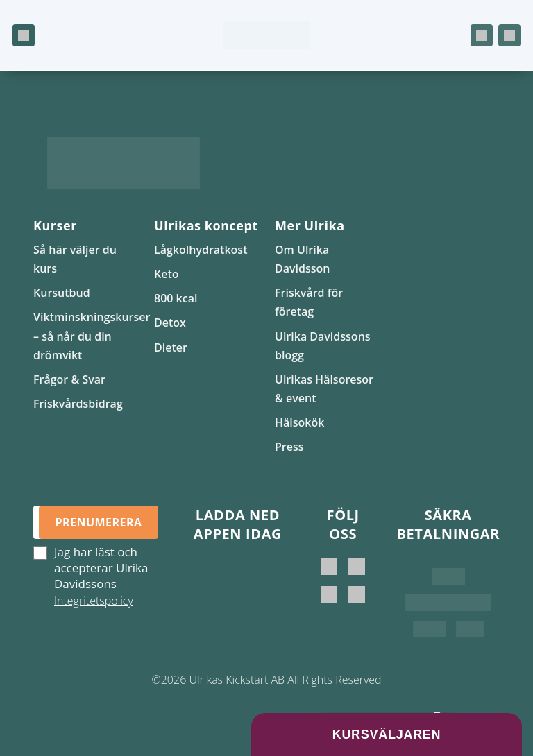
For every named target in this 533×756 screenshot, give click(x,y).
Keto (167, 274)
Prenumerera (98, 522)
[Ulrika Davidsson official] (357, 567)
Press (289, 447)
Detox (170, 323)
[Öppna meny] (24, 35)
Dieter (171, 347)
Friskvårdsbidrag (78, 404)
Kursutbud (62, 293)
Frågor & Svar (69, 379)
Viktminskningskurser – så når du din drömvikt (92, 336)
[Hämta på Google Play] (240, 574)
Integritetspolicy (94, 601)
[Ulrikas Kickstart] (329, 594)
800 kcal (176, 298)
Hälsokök (299, 422)
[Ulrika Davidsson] (329, 567)
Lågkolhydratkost (201, 250)
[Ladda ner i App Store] (234, 574)
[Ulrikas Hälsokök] (357, 594)
